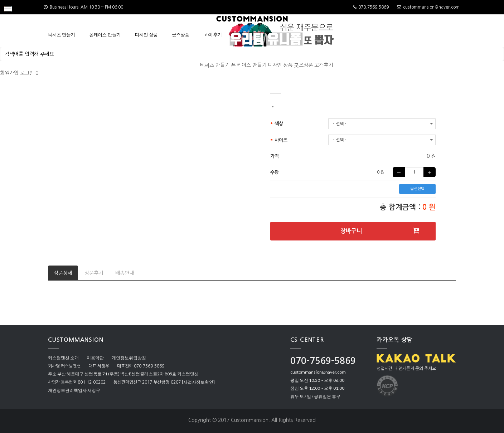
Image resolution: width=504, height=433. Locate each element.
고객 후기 (212, 35)
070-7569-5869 (323, 361)
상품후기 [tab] (94, 273)
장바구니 (380, 231)
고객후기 (324, 65)
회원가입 (9, 73)
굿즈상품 (180, 35)
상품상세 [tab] (63, 273)
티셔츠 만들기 (61, 35)
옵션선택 (417, 189)
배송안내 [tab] (125, 273)
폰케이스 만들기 (105, 35)
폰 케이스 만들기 (249, 65)
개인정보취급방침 (129, 358)
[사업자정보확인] (198, 382)
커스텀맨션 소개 (63, 358)
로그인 (27, 73)
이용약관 (95, 358)
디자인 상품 (146, 35)
